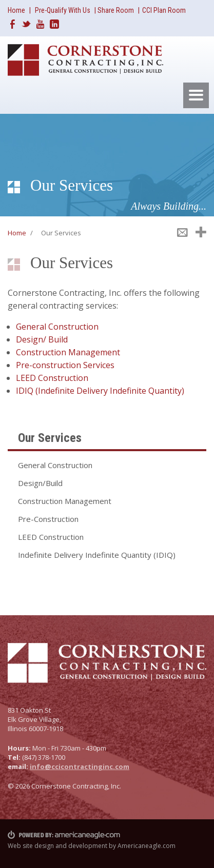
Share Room (116, 10)
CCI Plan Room (164, 10)
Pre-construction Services (65, 365)
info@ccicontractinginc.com (80, 766)
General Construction (57, 327)
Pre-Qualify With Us (63, 10)
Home (16, 10)
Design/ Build (42, 339)
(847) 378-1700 (44, 757)
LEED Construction (52, 378)
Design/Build (40, 483)
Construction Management (68, 352)
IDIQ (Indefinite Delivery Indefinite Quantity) (100, 391)
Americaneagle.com (147, 846)
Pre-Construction (48, 519)
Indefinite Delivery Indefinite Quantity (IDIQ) (97, 555)
